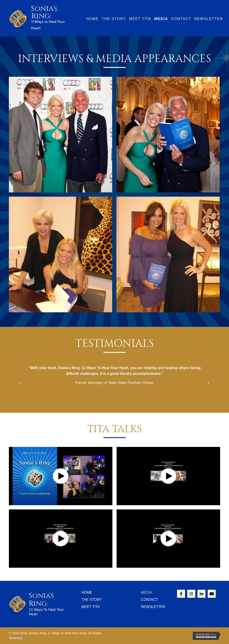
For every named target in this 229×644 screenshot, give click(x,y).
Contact (149, 600)
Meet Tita (91, 607)
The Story (92, 600)
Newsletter (153, 607)
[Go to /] (38, 18)
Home (87, 593)
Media (147, 593)
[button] (61, 476)
